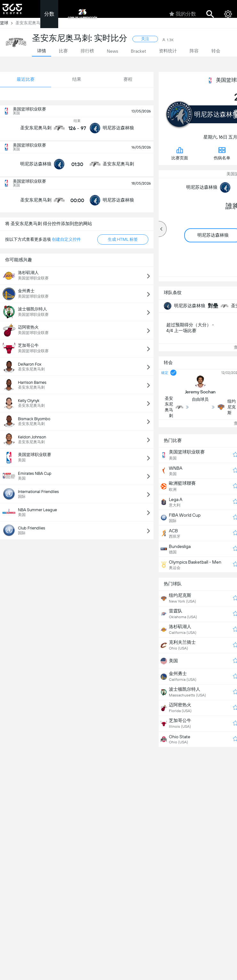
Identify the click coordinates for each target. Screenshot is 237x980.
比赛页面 (180, 153)
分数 (49, 14)
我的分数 (183, 14)
